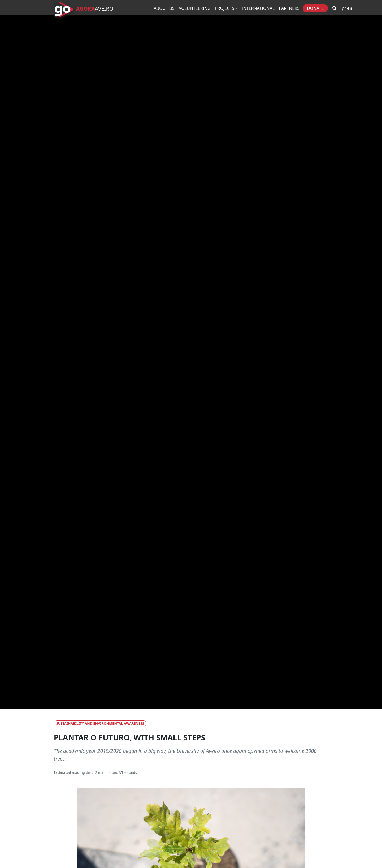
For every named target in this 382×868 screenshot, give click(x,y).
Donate (315, 8)
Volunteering (195, 8)
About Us (164, 8)
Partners (289, 8)
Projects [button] (225, 8)
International (258, 8)
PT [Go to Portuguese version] (344, 8)
